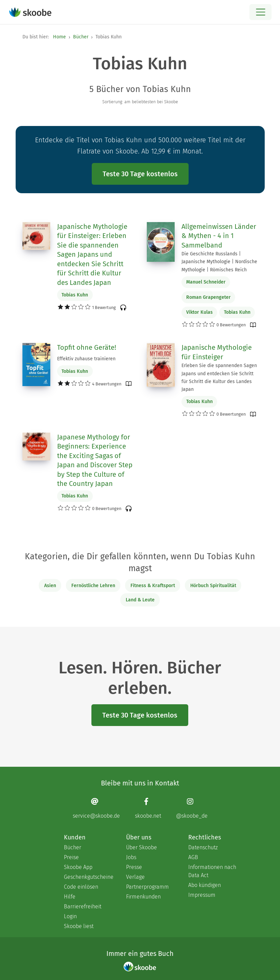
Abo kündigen (205, 885)
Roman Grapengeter (208, 297)
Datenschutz (203, 847)
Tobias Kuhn (75, 295)
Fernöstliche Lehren (93, 586)
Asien (50, 586)
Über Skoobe (142, 847)
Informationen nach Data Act (212, 871)
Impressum (202, 895)
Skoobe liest (79, 926)
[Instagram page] (192, 808)
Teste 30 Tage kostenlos (140, 174)
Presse (134, 867)
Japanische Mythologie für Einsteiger (217, 352)
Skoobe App (78, 867)
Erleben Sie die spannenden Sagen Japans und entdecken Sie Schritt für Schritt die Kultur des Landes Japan (219, 377)
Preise (71, 857)
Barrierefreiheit (83, 906)
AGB (193, 857)
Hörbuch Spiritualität (213, 586)
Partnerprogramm (147, 887)
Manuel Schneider (206, 282)
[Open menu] (260, 12)
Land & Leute (140, 600)
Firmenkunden (143, 897)
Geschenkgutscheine (88, 877)
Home (59, 37)
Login (70, 916)
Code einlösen (81, 887)
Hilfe (70, 897)
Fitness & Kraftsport (153, 586)
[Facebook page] (148, 808)
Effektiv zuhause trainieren (86, 359)
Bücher (81, 37)
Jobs (131, 857)
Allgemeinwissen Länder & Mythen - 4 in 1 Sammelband (219, 236)
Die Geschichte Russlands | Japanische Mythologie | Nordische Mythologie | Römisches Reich (219, 262)
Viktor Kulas (199, 312)
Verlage (135, 877)
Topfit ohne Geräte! (87, 347)
